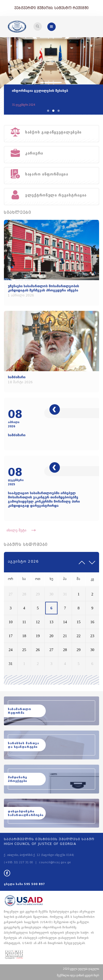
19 (38, 636)
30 (51, 594)
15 (79, 622)
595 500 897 (35, 884)
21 (65, 636)
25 (24, 650)
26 (38, 650)
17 (11, 636)
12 (38, 622)
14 (65, 622)
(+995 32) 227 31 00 (18, 862)
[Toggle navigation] (38, 26)
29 (38, 594)
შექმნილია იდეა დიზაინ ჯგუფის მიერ (78, 975)
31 (65, 594)
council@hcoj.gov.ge (55, 862)
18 (24, 636)
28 (24, 594)
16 (92, 622)
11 (24, 622)
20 (51, 636)
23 (92, 636)
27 (11, 594)
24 (11, 650)
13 (51, 622)
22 (79, 636)
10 (11, 622)
